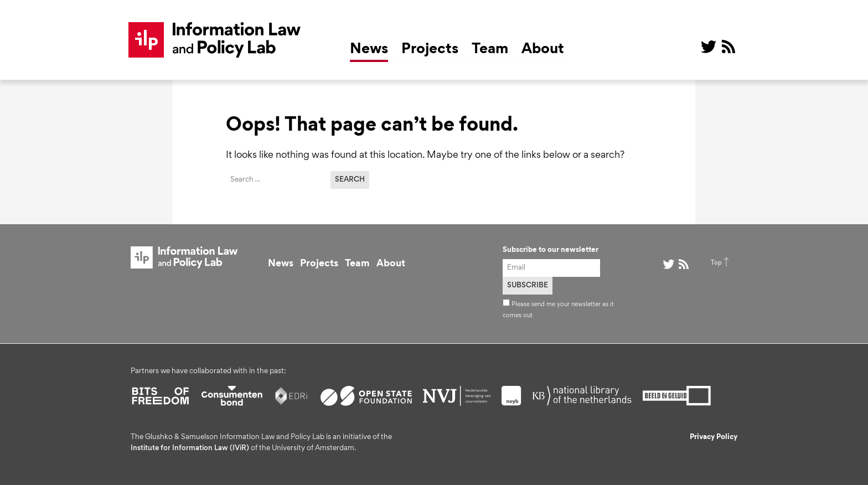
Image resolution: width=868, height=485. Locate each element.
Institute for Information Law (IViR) (190, 448)
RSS (728, 47)
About (543, 50)
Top (716, 263)
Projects (430, 50)
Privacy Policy (714, 437)
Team (490, 50)
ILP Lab (215, 40)
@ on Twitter (709, 47)
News (369, 50)
